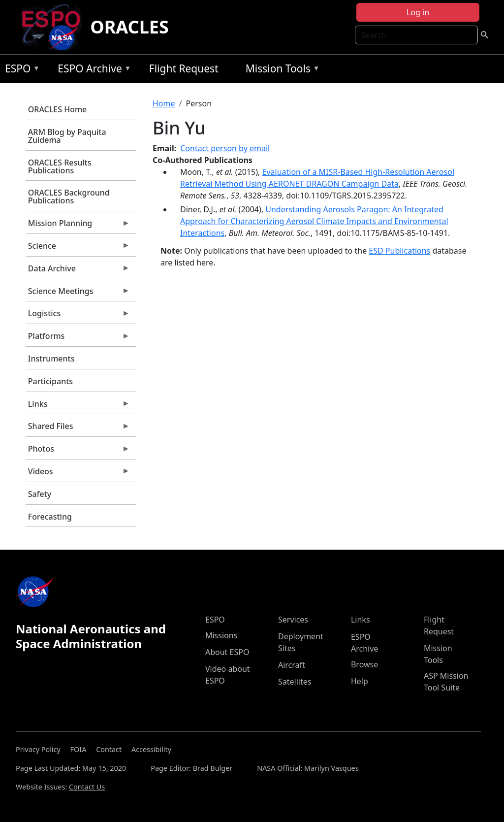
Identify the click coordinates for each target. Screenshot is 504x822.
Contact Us (87, 787)
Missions (221, 635)
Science (78, 248)
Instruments (51, 359)
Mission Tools (280, 70)
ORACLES (129, 27)
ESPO (20, 70)
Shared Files (78, 428)
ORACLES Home (57, 109)
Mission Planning (78, 226)
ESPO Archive (92, 70)
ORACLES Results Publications (60, 166)
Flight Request (184, 68)
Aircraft (292, 665)
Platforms (78, 338)
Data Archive (78, 271)
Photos (78, 451)
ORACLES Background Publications (69, 197)
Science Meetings (78, 294)
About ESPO (227, 652)
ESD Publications (399, 251)
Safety (40, 494)
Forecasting (50, 517)
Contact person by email (225, 148)
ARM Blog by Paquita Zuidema (67, 136)
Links (78, 406)
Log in (418, 12)
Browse (364, 664)
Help (360, 681)
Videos (78, 474)
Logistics (78, 316)
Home (164, 103)
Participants (50, 381)
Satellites (295, 682)
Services (293, 620)
